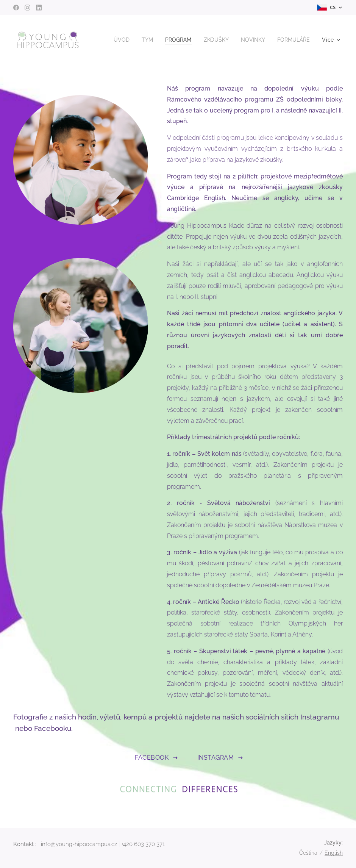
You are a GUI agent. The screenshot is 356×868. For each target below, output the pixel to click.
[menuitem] (162, 40)
